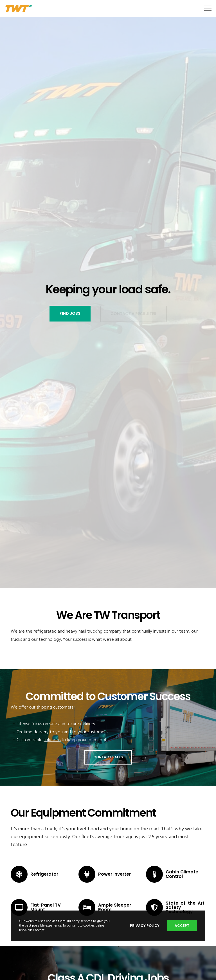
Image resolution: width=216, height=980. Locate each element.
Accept (182, 926)
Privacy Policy (145, 926)
